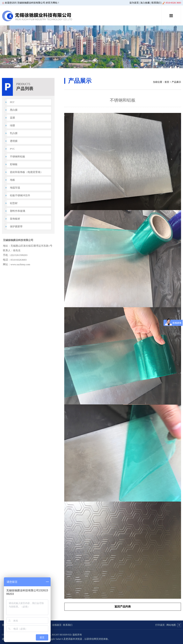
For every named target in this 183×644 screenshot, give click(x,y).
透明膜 (14, 141)
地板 (12, 180)
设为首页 (134, 3)
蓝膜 (12, 118)
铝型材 (14, 203)
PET (12, 102)
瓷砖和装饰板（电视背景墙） (26, 172)
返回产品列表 (123, 607)
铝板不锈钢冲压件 (20, 195)
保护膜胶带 (16, 226)
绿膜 (12, 125)
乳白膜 (14, 133)
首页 (167, 82)
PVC (12, 149)
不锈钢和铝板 (18, 157)
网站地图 (171, 625)
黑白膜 (14, 110)
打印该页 (160, 625)
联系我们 (156, 3)
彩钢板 (14, 164)
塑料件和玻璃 (18, 211)
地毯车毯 (15, 188)
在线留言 (57, 625)
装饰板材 (15, 219)
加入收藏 (145, 3)
